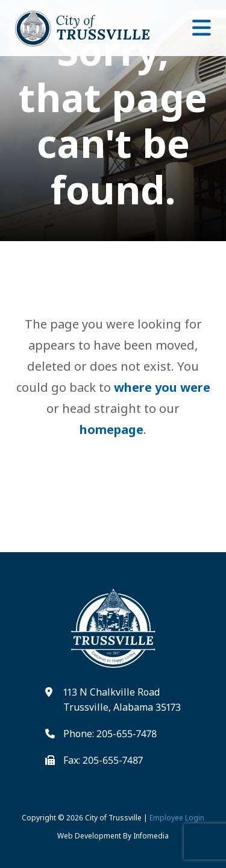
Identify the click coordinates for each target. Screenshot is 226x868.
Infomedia (151, 836)
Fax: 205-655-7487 (103, 760)
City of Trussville (113, 818)
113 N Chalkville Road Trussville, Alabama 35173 (122, 700)
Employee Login (177, 818)
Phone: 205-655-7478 (110, 734)
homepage (111, 429)
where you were (162, 387)
